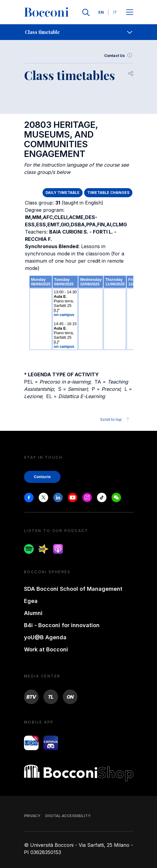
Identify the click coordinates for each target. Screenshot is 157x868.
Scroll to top (116, 420)
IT (115, 12)
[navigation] (78, 32)
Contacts (42, 477)
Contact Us (119, 56)
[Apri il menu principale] (130, 13)
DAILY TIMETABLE (63, 193)
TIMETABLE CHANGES (108, 193)
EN (101, 12)
